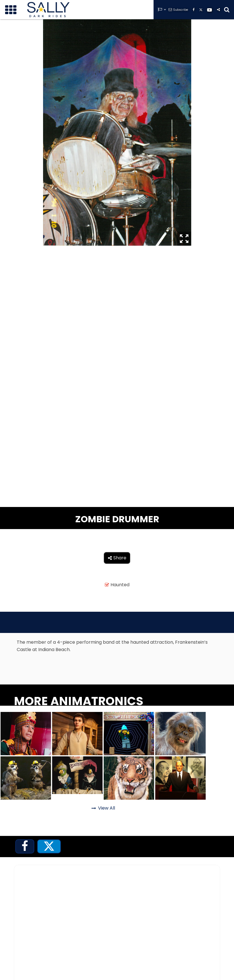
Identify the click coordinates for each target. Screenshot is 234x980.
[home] (48, 10)
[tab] (25, 846)
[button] (11, 10)
